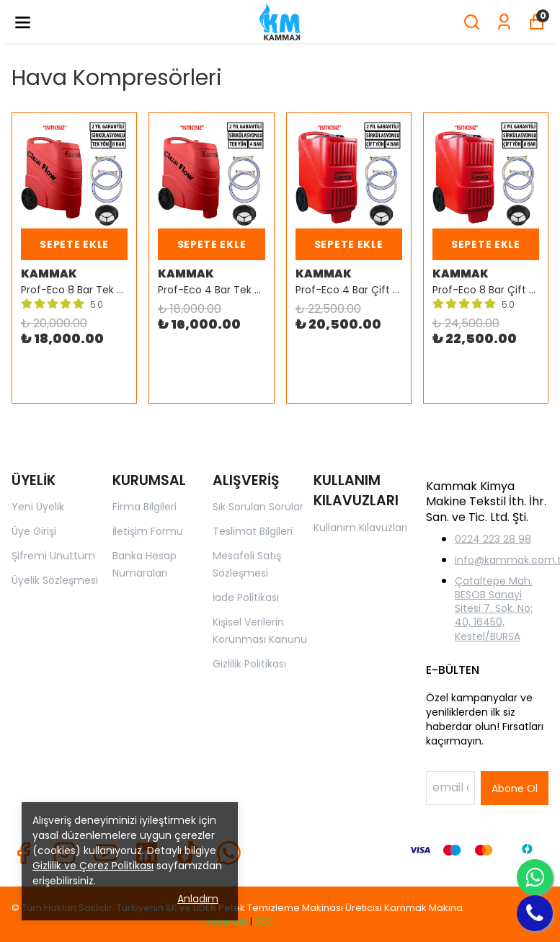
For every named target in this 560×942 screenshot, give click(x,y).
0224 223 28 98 (493, 539)
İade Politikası (246, 597)
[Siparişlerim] (504, 22)
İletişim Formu (148, 531)
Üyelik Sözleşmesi (55, 580)
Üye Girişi (34, 531)
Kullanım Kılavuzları (360, 528)
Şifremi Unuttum (53, 556)
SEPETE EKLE (74, 244)
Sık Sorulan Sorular (258, 507)
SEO (264, 921)
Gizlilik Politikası (249, 664)
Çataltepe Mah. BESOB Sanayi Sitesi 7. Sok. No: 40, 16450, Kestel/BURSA (494, 609)
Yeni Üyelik (38, 507)
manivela (226, 921)
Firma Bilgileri (145, 507)
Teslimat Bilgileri (253, 531)
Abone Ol (515, 788)
